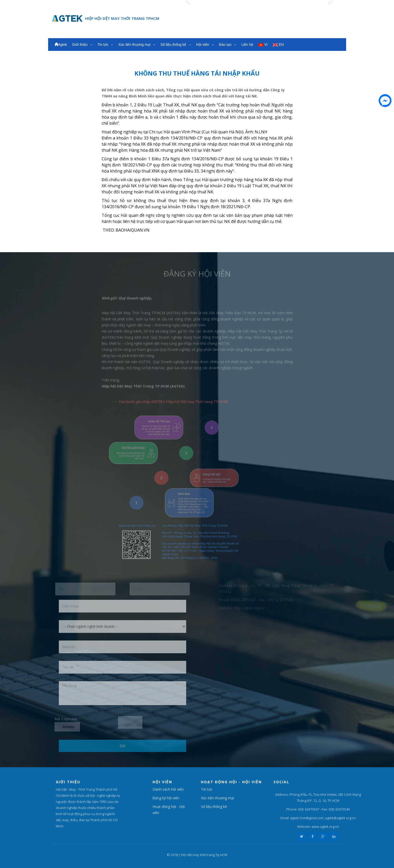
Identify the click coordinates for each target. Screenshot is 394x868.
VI (263, 45)
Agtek (61, 45)
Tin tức (105, 45)
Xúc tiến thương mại (137, 45)
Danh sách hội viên (168, 789)
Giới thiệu (82, 45)
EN (278, 45)
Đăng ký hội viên (166, 798)
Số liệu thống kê (176, 45)
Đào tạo (228, 45)
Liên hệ (247, 45)
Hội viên (205, 45)
